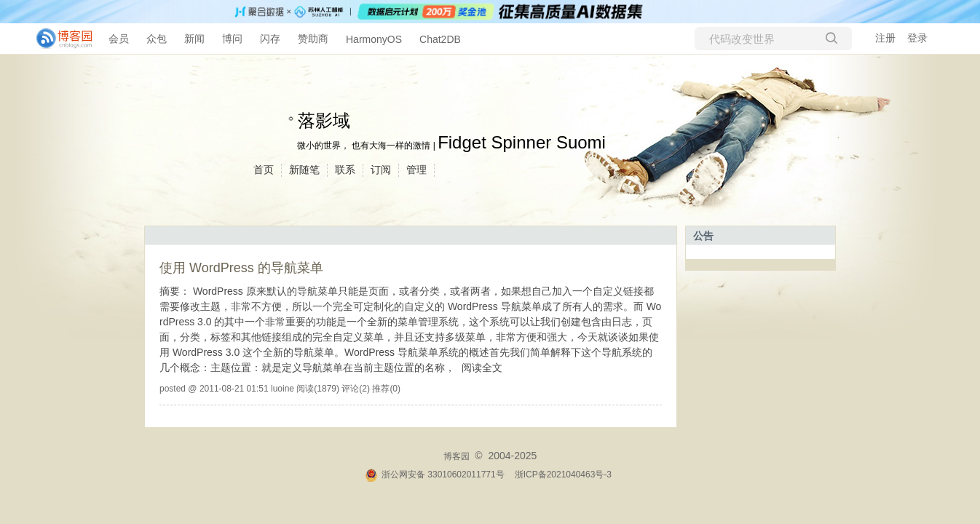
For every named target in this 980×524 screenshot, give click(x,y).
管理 (416, 170)
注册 (885, 38)
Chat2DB (440, 39)
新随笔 (304, 170)
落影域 (324, 120)
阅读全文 (482, 368)
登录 (917, 38)
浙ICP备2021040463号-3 (563, 475)
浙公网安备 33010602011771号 (435, 475)
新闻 (194, 39)
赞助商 (313, 39)
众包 (157, 39)
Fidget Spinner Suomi (522, 142)
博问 (232, 39)
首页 (264, 170)
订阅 (381, 170)
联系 (345, 170)
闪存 (270, 39)
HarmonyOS (374, 39)
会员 (119, 39)
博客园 (457, 456)
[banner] (58, 39)
